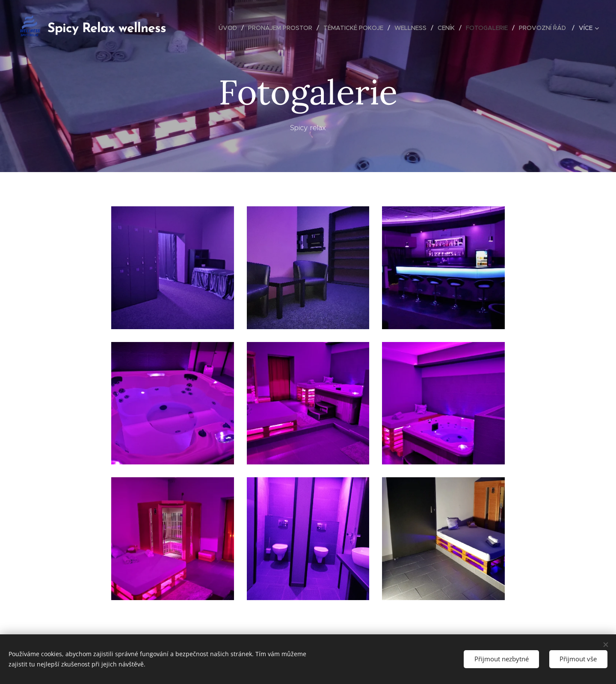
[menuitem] (230, 28)
